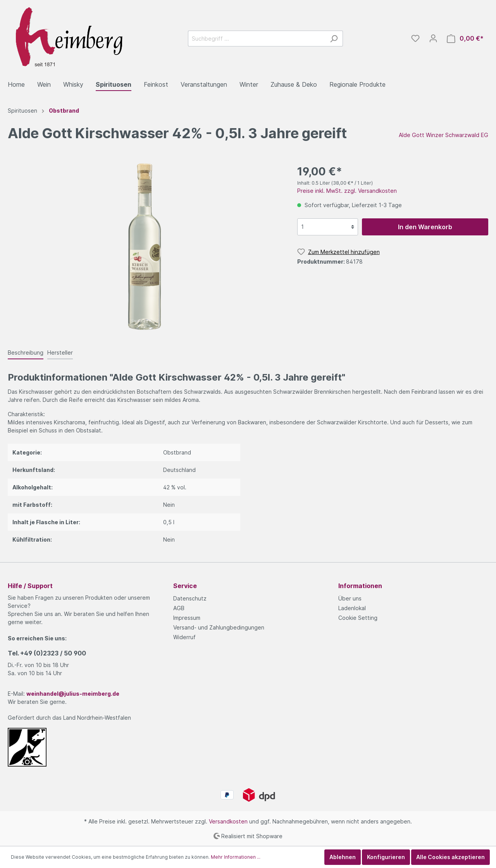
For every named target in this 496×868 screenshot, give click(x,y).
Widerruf (184, 637)
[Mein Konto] (433, 38)
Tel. (47, 653)
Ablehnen (343, 857)
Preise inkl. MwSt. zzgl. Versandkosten (347, 191)
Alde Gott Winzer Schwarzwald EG (443, 135)
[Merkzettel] (415, 38)
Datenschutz (190, 598)
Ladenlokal (352, 608)
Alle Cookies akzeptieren (450, 857)
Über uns (350, 598)
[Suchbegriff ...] (257, 39)
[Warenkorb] (465, 39)
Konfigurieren (386, 857)
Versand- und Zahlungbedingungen (219, 627)
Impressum (187, 618)
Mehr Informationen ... (236, 857)
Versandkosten (228, 821)
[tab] (26, 352)
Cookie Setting (358, 618)
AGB (179, 608)
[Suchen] (334, 39)
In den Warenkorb (425, 227)
